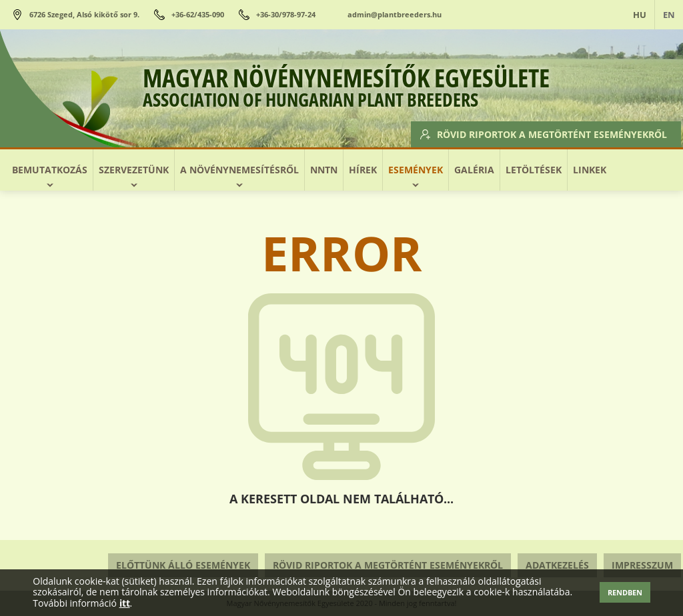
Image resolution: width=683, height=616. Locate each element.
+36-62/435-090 (198, 14)
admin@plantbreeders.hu (395, 14)
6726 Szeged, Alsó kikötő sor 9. (84, 14)
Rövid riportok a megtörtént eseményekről (544, 133)
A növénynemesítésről (239, 170)
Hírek (363, 170)
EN (669, 15)
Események (416, 170)
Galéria (474, 170)
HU (640, 15)
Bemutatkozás (50, 170)
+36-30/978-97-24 (286, 14)
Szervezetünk (134, 170)
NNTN (324, 170)
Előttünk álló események (183, 565)
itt (125, 604)
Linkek (590, 170)
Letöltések (534, 170)
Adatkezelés (557, 565)
